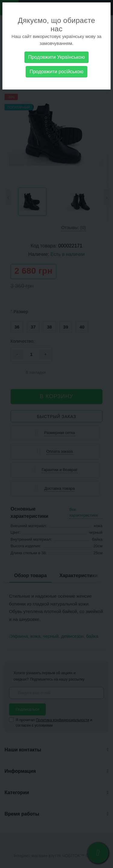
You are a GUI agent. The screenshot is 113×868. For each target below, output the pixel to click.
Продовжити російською (56, 72)
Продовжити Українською (57, 57)
